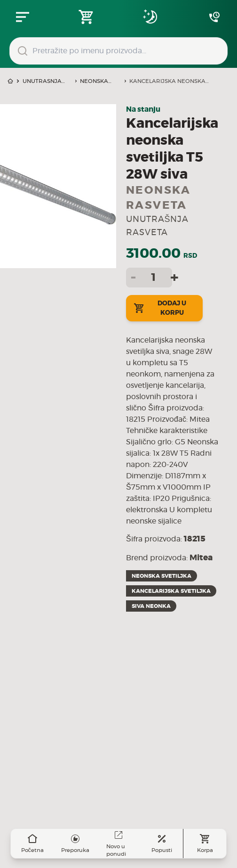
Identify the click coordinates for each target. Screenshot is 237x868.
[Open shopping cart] (87, 17)
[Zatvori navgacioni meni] (23, 17)
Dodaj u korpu (160, 308)
